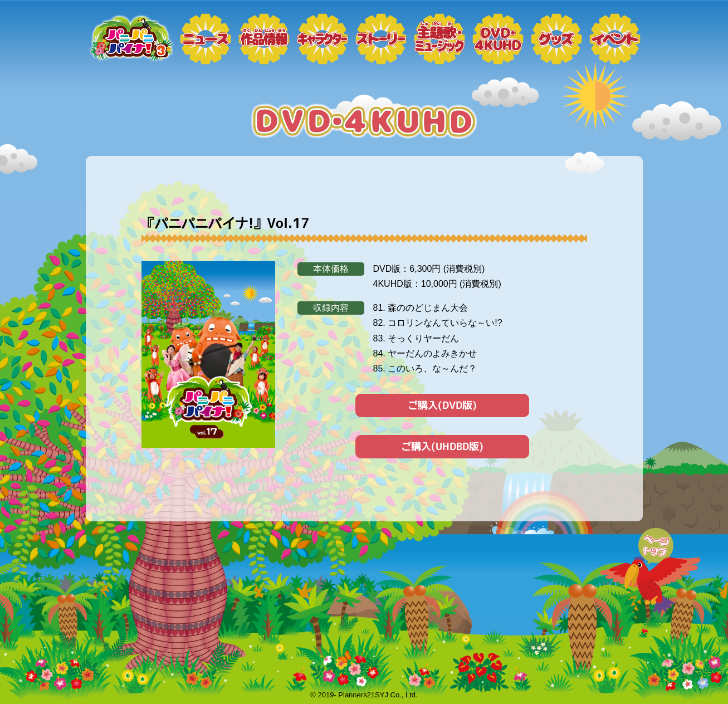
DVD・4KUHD (498, 39)
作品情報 (264, 39)
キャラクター (323, 39)
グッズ (556, 39)
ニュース (206, 39)
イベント (615, 39)
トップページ (130, 39)
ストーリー (381, 39)
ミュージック (439, 39)
